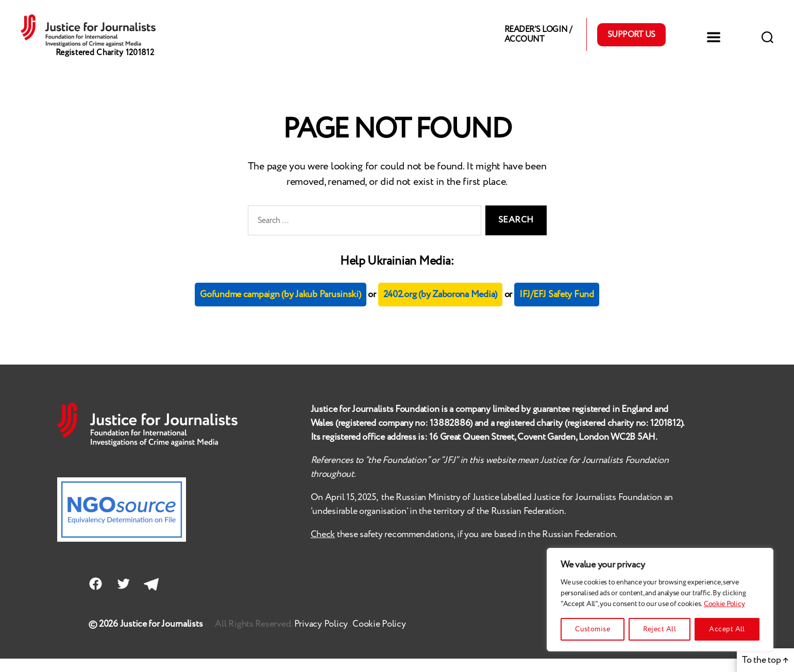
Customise (593, 629)
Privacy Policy (322, 637)
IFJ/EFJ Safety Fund (557, 308)
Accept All (727, 629)
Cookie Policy (724, 604)
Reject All (660, 629)
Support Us (631, 41)
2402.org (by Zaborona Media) (440, 308)
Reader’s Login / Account (538, 41)
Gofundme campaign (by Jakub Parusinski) (280, 308)
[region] (660, 600)
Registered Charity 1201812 (105, 67)
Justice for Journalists (162, 637)
